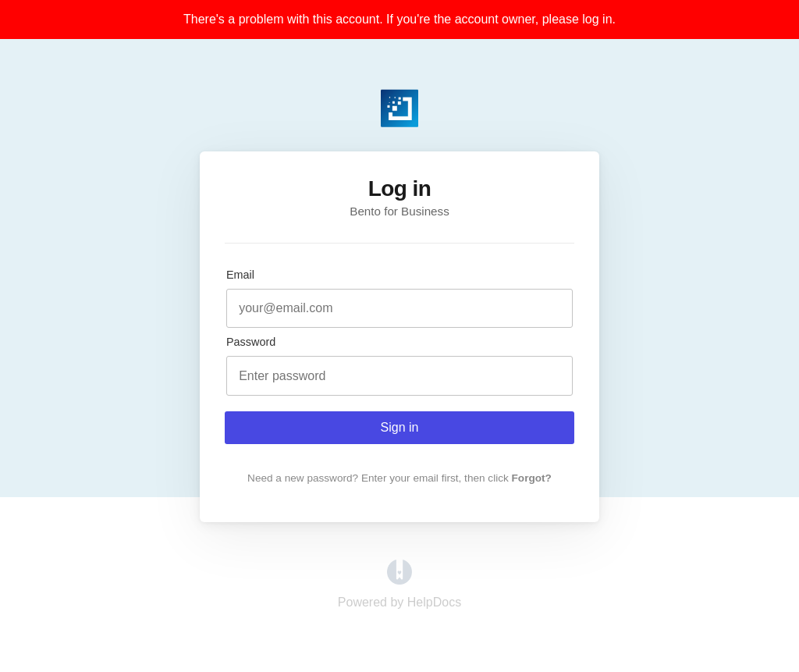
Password (251, 342)
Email (240, 275)
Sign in (400, 427)
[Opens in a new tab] (399, 580)
